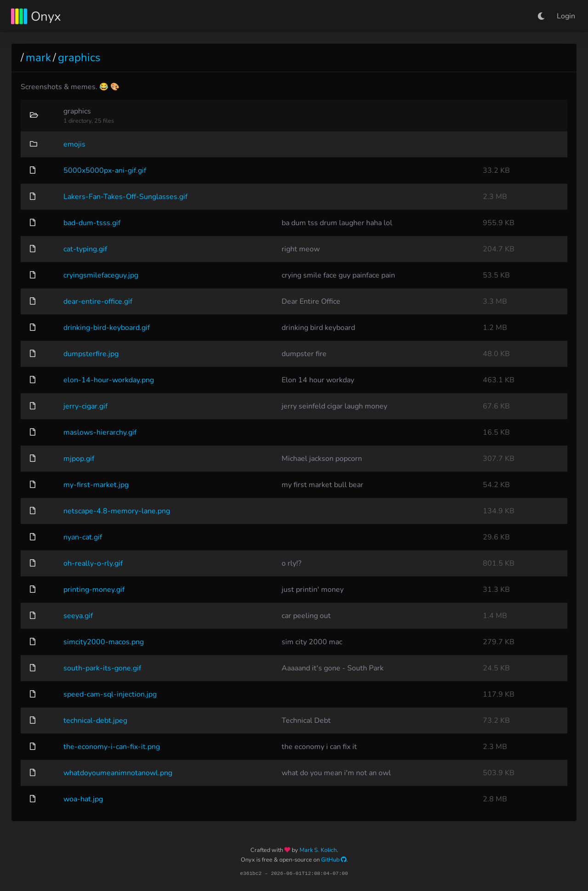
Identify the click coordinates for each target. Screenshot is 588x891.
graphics (79, 57)
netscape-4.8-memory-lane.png (117, 511)
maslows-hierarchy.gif (100, 432)
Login (566, 16)
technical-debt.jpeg (95, 721)
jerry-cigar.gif (85, 406)
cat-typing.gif (85, 249)
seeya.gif (78, 616)
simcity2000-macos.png (104, 642)
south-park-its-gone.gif (102, 668)
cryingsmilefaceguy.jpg (101, 275)
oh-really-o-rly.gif (93, 563)
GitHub (334, 860)
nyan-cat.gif (83, 537)
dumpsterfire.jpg (91, 354)
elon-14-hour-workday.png (109, 380)
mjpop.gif (79, 459)
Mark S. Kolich (318, 850)
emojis (74, 144)
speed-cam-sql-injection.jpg (110, 694)
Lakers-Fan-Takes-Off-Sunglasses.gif (125, 197)
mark (38, 57)
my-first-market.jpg (96, 485)
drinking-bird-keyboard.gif (107, 328)
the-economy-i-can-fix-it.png (112, 747)
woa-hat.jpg (83, 799)
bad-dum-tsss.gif (92, 223)
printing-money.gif (94, 590)
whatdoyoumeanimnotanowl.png (118, 773)
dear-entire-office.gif (98, 301)
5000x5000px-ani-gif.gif (105, 170)
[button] (541, 16)
